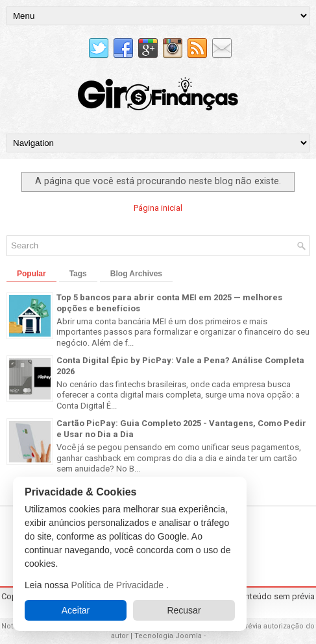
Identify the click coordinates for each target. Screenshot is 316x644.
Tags (78, 274)
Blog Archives (136, 274)
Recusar (184, 610)
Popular (31, 274)
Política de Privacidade (119, 585)
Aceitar (76, 610)
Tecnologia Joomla (168, 636)
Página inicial (158, 208)
